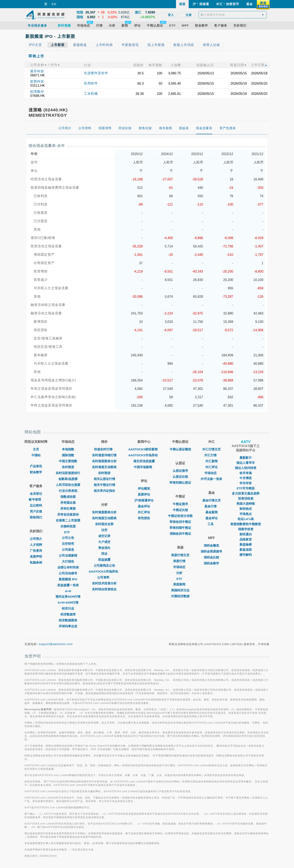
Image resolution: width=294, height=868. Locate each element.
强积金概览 (211, 545)
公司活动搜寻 (68, 573)
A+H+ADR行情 (68, 602)
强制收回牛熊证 (180, 534)
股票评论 (144, 494)
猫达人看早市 (246, 463)
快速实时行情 (104, 449)
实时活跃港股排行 (68, 473)
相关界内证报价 (104, 491)
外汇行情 (212, 455)
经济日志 (68, 608)
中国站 (36, 455)
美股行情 (180, 561)
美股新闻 (180, 584)
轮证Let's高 (246, 519)
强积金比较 (211, 557)
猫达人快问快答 (246, 468)
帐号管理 (36, 499)
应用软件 (91, 83)
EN (54, 4)
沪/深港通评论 (144, 500)
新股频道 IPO (68, 579)
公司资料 (104, 577)
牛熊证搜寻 (180, 504)
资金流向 (104, 548)
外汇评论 (144, 512)
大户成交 (104, 542)
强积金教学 (211, 563)
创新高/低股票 (68, 479)
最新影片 (246, 458)
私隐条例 (36, 562)
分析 (180, 573)
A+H (68, 591)
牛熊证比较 (180, 510)
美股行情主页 (180, 555)
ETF (68, 532)
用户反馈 (36, 511)
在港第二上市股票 (68, 520)
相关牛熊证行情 (104, 485)
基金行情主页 (212, 500)
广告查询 (36, 551)
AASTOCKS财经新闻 (144, 449)
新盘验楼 (246, 544)
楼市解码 (246, 555)
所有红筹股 (68, 508)
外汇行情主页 (212, 449)
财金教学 (36, 472)
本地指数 (68, 449)
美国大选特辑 (246, 504)
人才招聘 (36, 545)
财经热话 (246, 509)
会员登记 (36, 494)
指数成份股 (68, 497)
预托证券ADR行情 (68, 597)
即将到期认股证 (180, 483)
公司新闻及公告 (104, 565)
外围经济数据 (180, 596)
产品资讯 (36, 466)
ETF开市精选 (246, 488)
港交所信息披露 (144, 461)
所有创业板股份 (68, 514)
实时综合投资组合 (104, 589)
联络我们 (36, 517)
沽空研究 (68, 544)
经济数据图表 (68, 620)
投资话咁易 (246, 498)
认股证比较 (180, 477)
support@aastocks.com (56, 644)
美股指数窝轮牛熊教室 (246, 524)
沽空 (104, 530)
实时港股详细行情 (104, 455)
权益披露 (104, 560)
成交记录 (104, 536)
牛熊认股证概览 (180, 449)
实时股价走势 (104, 524)
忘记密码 (36, 505)
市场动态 (180, 567)
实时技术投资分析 (104, 583)
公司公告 (68, 538)
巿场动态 (212, 473)
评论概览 (144, 488)
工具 (212, 524)
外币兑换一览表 (211, 479)
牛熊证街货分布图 (180, 516)
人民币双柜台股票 (68, 485)
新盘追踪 (246, 550)
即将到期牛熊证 (180, 528)
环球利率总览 (68, 626)
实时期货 (68, 467)
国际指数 (68, 455)
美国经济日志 (180, 590)
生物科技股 (68, 526)
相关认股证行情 (104, 479)
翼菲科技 (37, 71)
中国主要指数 (68, 461)
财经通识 (246, 534)
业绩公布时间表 (68, 567)
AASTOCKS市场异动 (105, 571)
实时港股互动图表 (104, 467)
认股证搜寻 (180, 471)
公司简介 (36, 539)
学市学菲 (246, 483)
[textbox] (233, 15)
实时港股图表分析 (104, 461)
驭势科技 (37, 81)
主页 (36, 449)
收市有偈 (246, 473)
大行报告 (68, 561)
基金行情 (212, 506)
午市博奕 (246, 478)
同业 (104, 554)
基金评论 (144, 506)
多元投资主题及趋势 (246, 493)
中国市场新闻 (144, 467)
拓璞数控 (37, 92)
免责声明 (36, 556)
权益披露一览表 (68, 585)
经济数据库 (68, 614)
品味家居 (246, 539)
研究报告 (144, 518)
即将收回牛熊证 (180, 522)
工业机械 (91, 93)
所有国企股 (68, 503)
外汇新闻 (212, 461)
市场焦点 (246, 514)
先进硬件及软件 (96, 73)
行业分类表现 (68, 491)
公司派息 (68, 550)
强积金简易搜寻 (211, 551)
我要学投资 (246, 529)
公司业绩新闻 (68, 555)
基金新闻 (212, 512)
